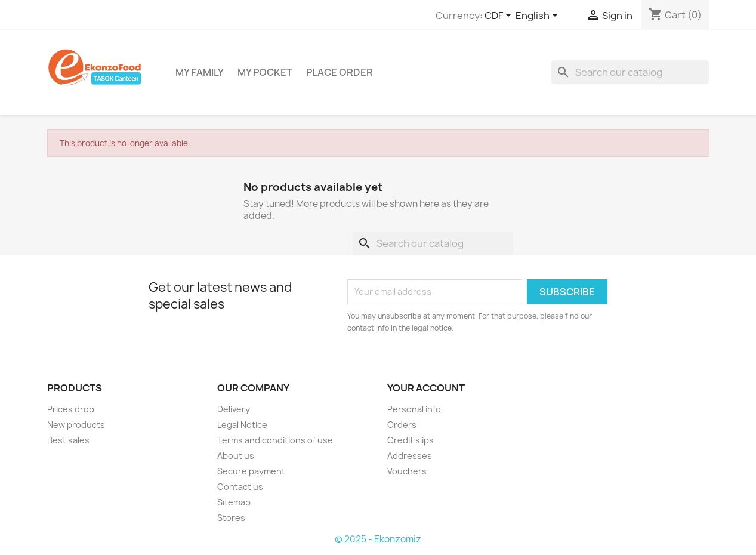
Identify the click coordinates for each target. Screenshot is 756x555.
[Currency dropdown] (500, 16)
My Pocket (265, 72)
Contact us (240, 487)
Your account (426, 388)
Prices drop (71, 409)
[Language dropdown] (539, 16)
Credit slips (411, 440)
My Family (200, 72)
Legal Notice (242, 425)
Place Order (340, 72)
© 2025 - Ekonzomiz (378, 539)
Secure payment (251, 471)
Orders (402, 425)
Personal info (414, 409)
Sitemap (234, 502)
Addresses (410, 456)
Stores (231, 518)
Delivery (234, 409)
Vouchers (407, 471)
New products (76, 425)
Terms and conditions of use (275, 440)
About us (236, 456)
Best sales (68, 440)
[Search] (630, 72)
